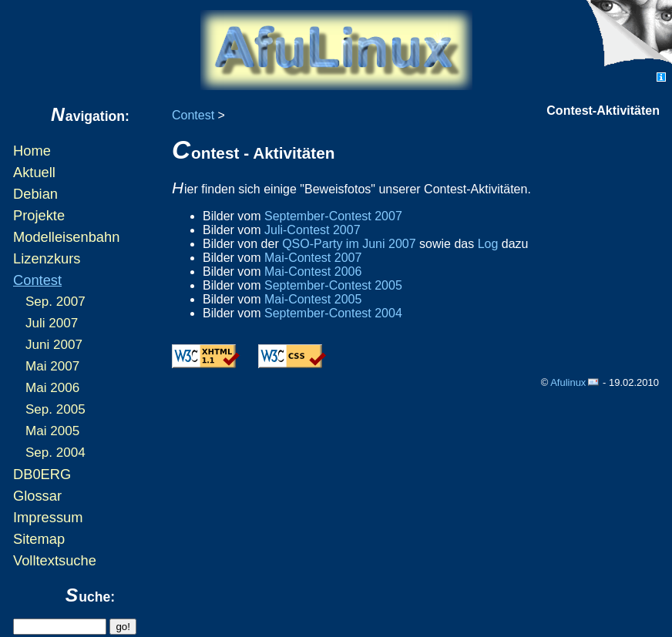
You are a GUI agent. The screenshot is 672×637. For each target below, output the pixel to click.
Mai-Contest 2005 (313, 299)
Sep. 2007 (55, 302)
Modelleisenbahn (66, 237)
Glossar (37, 496)
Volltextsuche (55, 560)
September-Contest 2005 (333, 285)
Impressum (48, 517)
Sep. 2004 (55, 453)
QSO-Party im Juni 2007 (349, 244)
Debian (35, 194)
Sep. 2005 (55, 409)
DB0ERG (42, 474)
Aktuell (34, 172)
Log (488, 244)
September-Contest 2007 (333, 216)
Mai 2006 (52, 388)
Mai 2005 (52, 431)
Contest (37, 280)
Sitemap (39, 539)
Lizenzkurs (47, 258)
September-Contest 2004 (333, 313)
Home (32, 151)
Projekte (39, 215)
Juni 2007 (54, 345)
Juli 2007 (52, 323)
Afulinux (568, 382)
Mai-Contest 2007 (313, 258)
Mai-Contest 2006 (313, 272)
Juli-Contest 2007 (312, 230)
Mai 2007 (52, 366)
